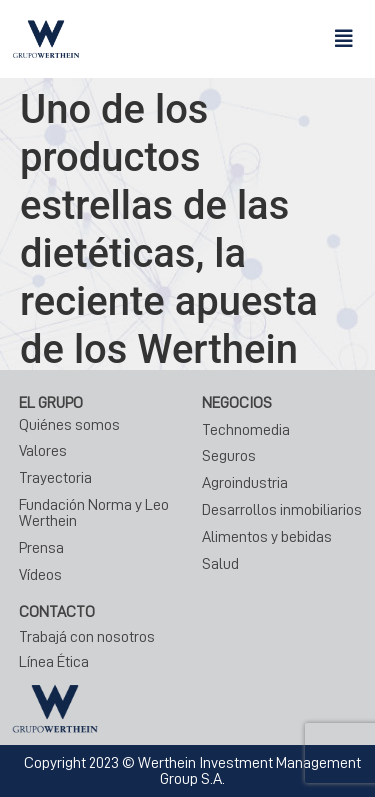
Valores (43, 451)
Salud (220, 564)
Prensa (41, 548)
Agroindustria (245, 483)
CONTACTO (57, 612)
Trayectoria (55, 478)
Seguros (229, 456)
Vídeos (40, 575)
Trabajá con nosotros (87, 637)
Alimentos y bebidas (267, 537)
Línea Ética (54, 662)
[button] (344, 39)
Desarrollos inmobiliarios (282, 510)
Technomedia (246, 430)
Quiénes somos (69, 425)
